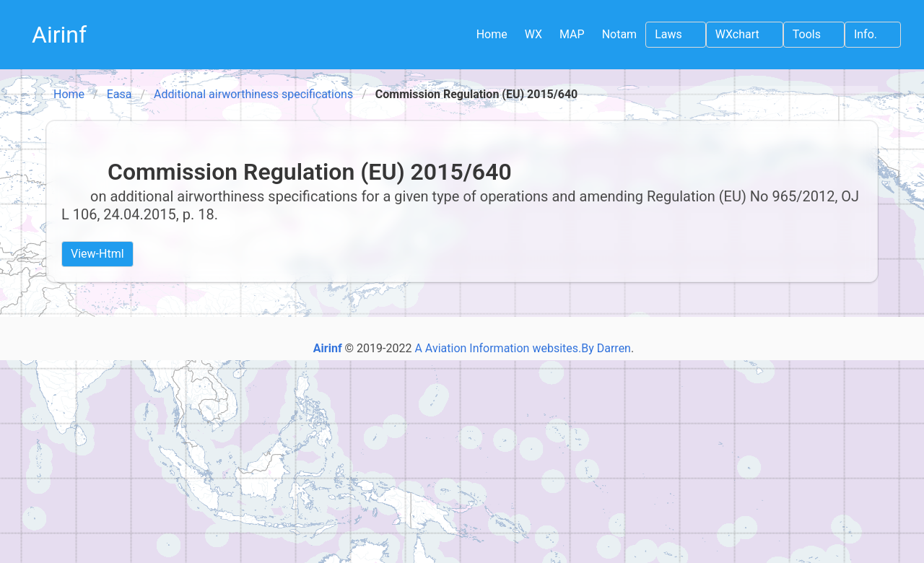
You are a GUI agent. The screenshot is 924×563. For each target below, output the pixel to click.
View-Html (97, 254)
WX (533, 34)
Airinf (59, 35)
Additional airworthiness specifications (253, 94)
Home (492, 34)
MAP (572, 34)
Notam (620, 34)
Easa (119, 94)
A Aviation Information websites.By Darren (523, 348)
